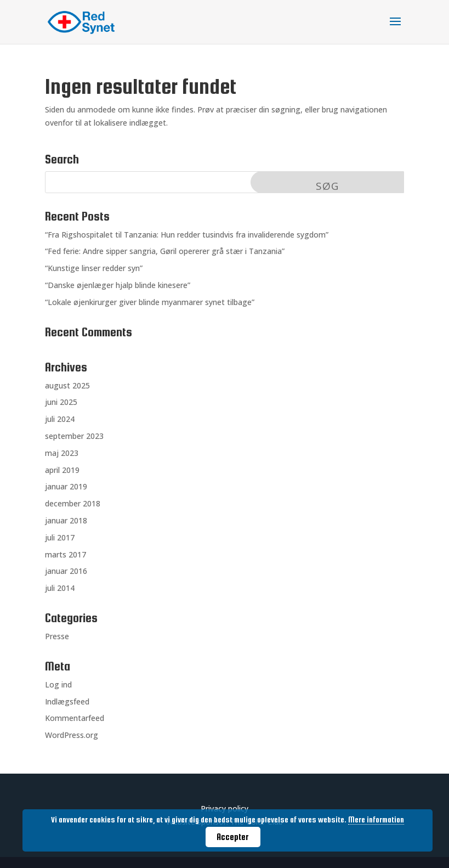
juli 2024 (60, 419)
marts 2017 (66, 554)
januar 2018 (66, 520)
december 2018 (73, 503)
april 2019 (62, 470)
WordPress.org (72, 735)
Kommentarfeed (75, 718)
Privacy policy (225, 808)
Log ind (58, 684)
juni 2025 (61, 402)
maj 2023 (62, 453)
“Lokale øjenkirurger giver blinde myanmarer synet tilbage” (150, 302)
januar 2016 (66, 571)
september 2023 (74, 436)
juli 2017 (60, 537)
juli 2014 (60, 588)
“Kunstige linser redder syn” (94, 268)
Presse (57, 636)
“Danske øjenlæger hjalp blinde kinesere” (118, 285)
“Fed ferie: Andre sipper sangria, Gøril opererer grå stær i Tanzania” (165, 251)
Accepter (233, 837)
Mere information (376, 820)
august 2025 (67, 385)
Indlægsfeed (67, 701)
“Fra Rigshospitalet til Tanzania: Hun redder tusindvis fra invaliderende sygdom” (187, 235)
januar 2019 (66, 486)
